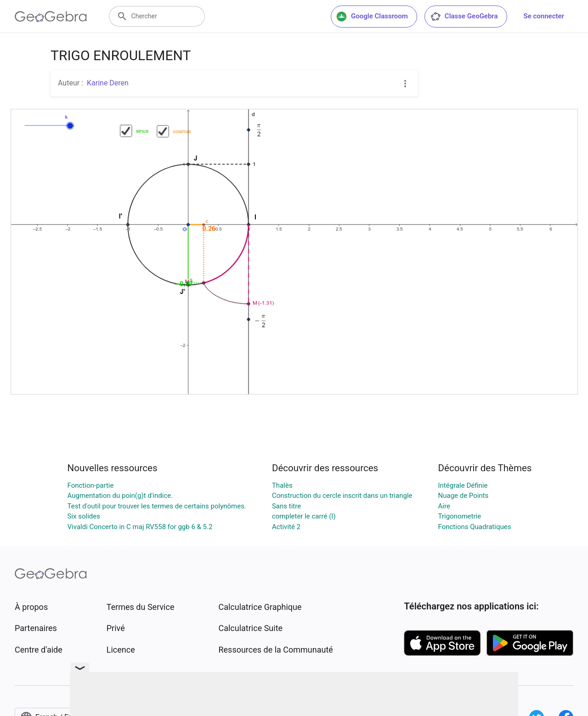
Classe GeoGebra (464, 17)
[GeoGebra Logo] (51, 17)
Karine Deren (108, 83)
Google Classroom (372, 17)
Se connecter (544, 16)
